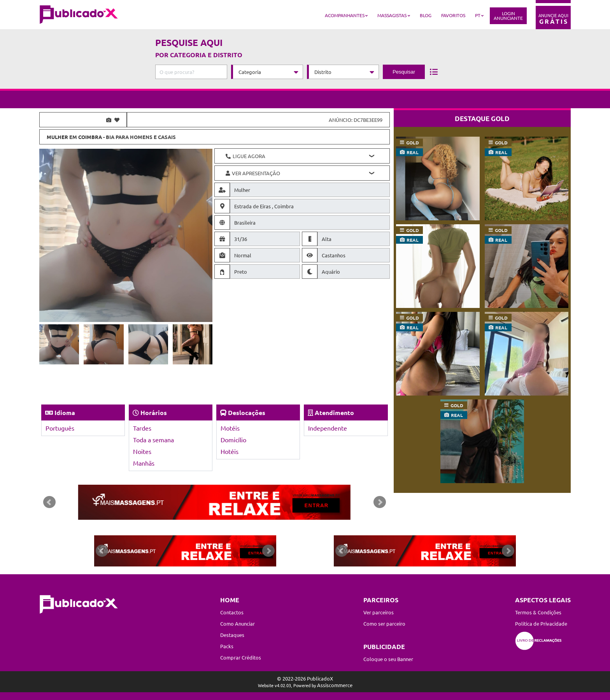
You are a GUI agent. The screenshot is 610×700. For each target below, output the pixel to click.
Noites (142, 451)
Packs (227, 646)
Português (60, 428)
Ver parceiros (379, 612)
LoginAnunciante (508, 16)
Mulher (57, 137)
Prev (49, 502)
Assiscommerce (335, 685)
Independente (328, 428)
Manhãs (144, 463)
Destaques (232, 635)
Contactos (232, 612)
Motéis (230, 428)
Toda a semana (153, 440)
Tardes (142, 428)
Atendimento (334, 412)
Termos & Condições (538, 612)
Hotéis (230, 451)
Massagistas (392, 15)
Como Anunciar (238, 623)
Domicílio (233, 440)
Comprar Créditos (241, 657)
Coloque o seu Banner (388, 659)
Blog (426, 15)
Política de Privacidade (541, 623)
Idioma (65, 412)
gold (413, 142)
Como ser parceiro (384, 623)
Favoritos (453, 15)
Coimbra (90, 137)
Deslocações (247, 412)
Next (380, 502)
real (413, 152)
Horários (154, 412)
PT (478, 15)
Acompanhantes (345, 15)
